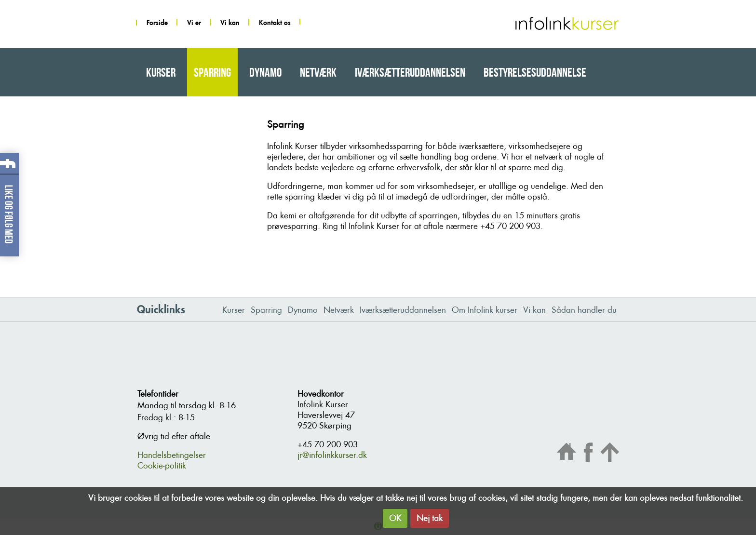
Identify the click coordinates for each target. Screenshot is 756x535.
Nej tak (430, 518)
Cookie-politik (162, 466)
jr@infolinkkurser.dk (332, 455)
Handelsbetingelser (172, 455)
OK (395, 518)
